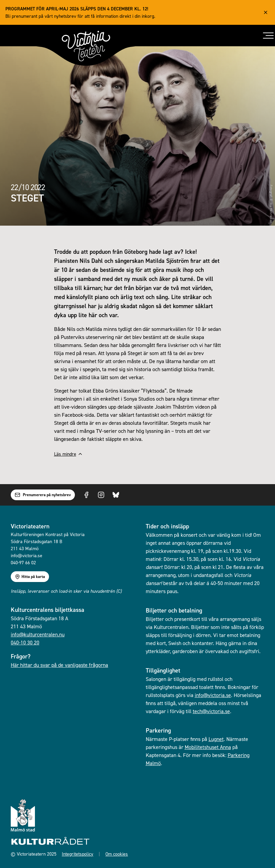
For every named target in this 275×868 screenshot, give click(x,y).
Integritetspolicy (78, 854)
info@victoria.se (213, 695)
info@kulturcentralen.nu (38, 634)
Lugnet (216, 739)
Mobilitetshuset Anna (208, 747)
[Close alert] (266, 12)
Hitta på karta (30, 577)
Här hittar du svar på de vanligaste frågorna (59, 665)
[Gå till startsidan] (86, 46)
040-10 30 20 (25, 642)
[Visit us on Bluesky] (116, 495)
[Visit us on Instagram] (101, 495)
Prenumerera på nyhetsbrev (43, 495)
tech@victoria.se (211, 711)
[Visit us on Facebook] (86, 495)
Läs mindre (68, 454)
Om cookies (117, 854)
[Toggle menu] (268, 36)
